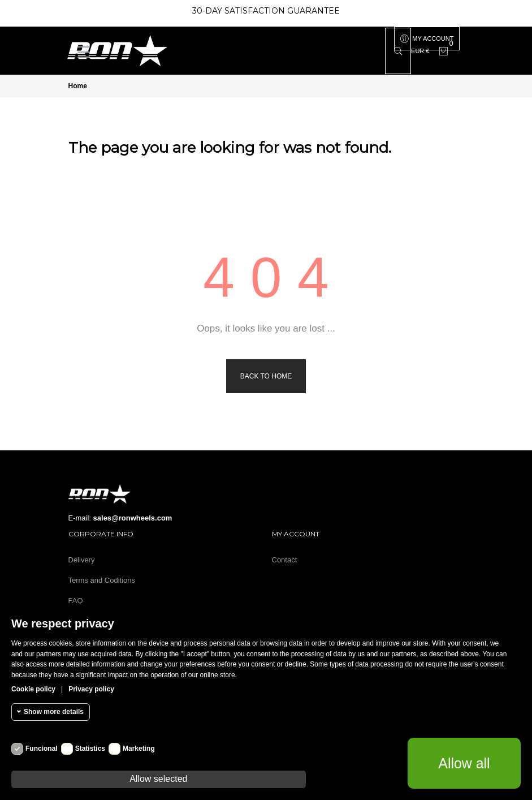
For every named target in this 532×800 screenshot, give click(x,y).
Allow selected (158, 779)
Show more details (54, 712)
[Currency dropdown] (420, 51)
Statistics (90, 749)
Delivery (82, 560)
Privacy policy (91, 689)
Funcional (42, 749)
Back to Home (266, 376)
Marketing (139, 749)
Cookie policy (33, 689)
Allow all (464, 763)
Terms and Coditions (102, 580)
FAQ (76, 601)
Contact (285, 560)
